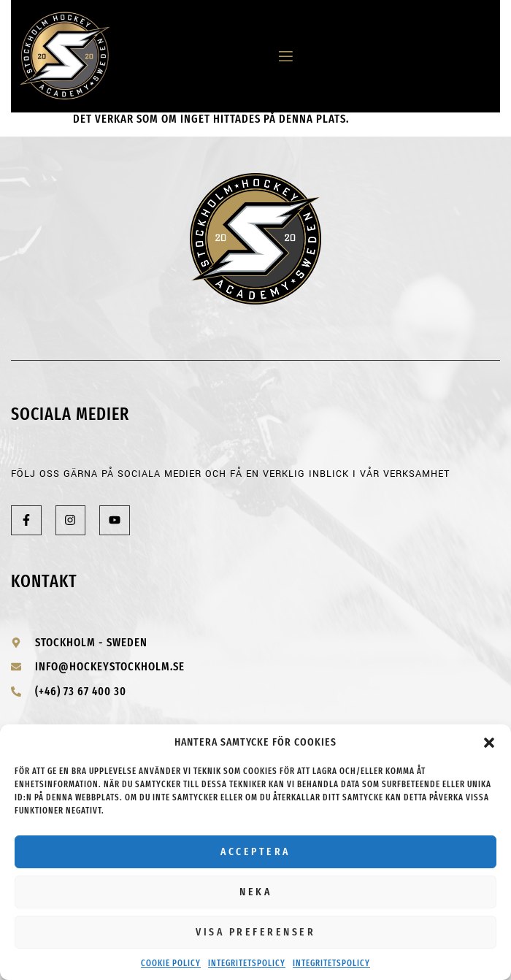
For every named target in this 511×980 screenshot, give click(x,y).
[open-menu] (280, 57)
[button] (489, 743)
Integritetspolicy (247, 963)
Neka (255, 892)
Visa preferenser (255, 932)
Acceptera (255, 851)
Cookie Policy (171, 963)
